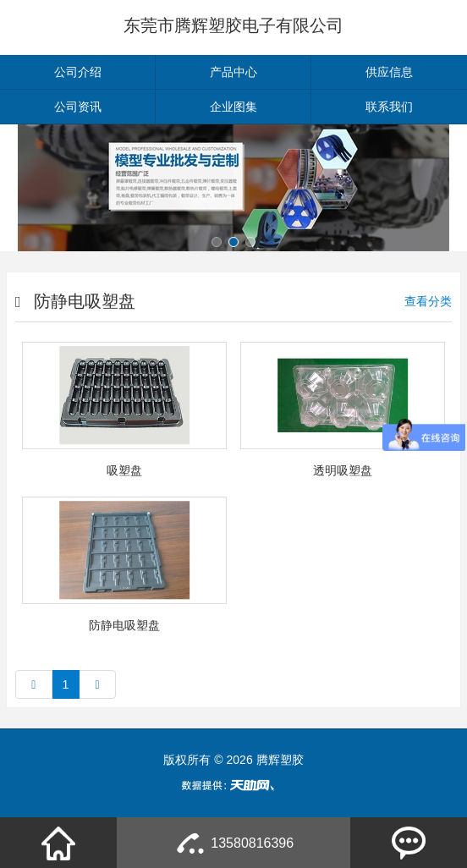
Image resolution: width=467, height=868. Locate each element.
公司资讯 (78, 107)
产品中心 (233, 72)
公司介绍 (78, 72)
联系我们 (389, 107)
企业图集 (233, 107)
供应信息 (389, 72)
